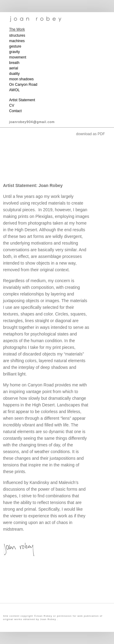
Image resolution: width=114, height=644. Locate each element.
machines (17, 41)
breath (14, 63)
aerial (14, 68)
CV (12, 105)
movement (18, 57)
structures (17, 35)
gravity (14, 52)
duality (14, 74)
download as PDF (90, 134)
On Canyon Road (23, 85)
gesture (15, 46)
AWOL (14, 90)
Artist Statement (22, 100)
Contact (15, 111)
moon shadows (21, 79)
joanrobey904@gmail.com (32, 122)
